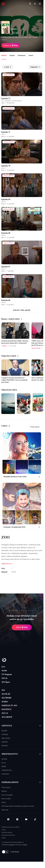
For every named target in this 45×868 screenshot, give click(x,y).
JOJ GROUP (7, 717)
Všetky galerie (35, 427)
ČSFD (15, 33)
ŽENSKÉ (4, 731)
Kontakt (4, 838)
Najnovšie (35, 67)
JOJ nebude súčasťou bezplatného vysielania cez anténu (18, 806)
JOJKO (5, 702)
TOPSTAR (5, 735)
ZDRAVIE (5, 742)
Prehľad (4, 55)
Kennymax (12, 845)
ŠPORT (4, 767)
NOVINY (4, 759)
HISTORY (5, 746)
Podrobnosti (22, 55)
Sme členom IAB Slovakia (8, 835)
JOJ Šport (6, 682)
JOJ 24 (4, 678)
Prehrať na (11, 45)
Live (3, 667)
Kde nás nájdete (6, 799)
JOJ (3, 690)
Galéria (31, 55)
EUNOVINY (5, 774)
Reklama (4, 791)
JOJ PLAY (6, 694)
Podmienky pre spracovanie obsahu (10, 827)
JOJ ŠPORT (7, 698)
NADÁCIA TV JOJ (9, 706)
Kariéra (4, 802)
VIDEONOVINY (7, 770)
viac (5, 40)
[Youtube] (26, 819)
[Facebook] (8, 819)
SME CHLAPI (6, 738)
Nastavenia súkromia (7, 832)
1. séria (8, 67)
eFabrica (25, 845)
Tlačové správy (6, 787)
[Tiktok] (35, 819)
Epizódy (12, 55)
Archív (4, 671)
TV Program (7, 674)
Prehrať (22, 627)
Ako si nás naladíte (7, 795)
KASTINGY (7, 709)
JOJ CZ (5, 713)
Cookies (4, 830)
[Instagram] (17, 819)
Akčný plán (5, 810)
